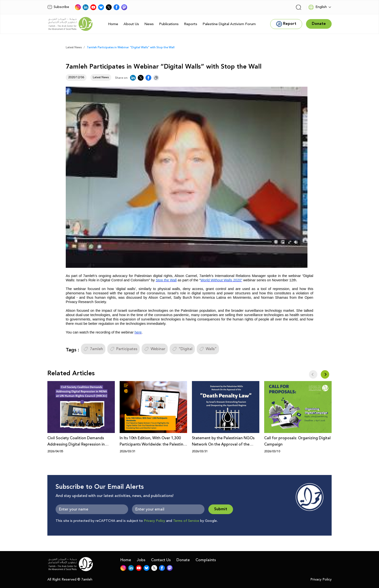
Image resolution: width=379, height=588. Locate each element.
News (149, 24)
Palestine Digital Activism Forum (229, 24)
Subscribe (58, 7)
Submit (221, 509)
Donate (183, 560)
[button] (325, 374)
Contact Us (161, 560)
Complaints (206, 560)
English (317, 7)
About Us (131, 24)
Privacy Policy (154, 521)
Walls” (208, 349)
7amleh (93, 349)
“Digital (182, 349)
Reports (191, 24)
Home (113, 24)
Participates (124, 349)
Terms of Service (186, 521)
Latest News (74, 47)
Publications (169, 24)
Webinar (155, 349)
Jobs (141, 560)
